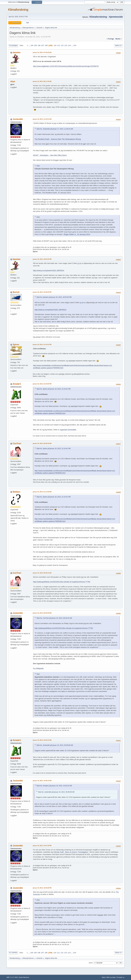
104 (32, 45)
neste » (118, 39)
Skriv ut (118, 46)
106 (39, 45)
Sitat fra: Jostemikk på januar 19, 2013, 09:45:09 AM (55, 745)
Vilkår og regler (111, 977)
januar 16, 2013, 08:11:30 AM (42, 81)
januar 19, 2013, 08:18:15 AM (42, 573)
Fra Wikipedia (38, 668)
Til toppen (13, 953)
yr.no (79, 263)
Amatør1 (17, 384)
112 (62, 45)
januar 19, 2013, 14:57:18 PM (42, 846)
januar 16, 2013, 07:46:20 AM (42, 52)
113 (66, 45)
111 (59, 45)
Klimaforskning (18, 10)
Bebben (17, 492)
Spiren (16, 345)
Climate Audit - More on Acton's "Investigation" (71, 852)
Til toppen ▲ (121, 977)
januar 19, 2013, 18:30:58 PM (42, 888)
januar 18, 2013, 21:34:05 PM (42, 384)
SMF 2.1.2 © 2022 (12, 977)
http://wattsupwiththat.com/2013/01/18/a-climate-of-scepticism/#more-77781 (62, 582)
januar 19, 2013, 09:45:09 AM (42, 613)
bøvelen (17, 52)
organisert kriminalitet (68, 430)
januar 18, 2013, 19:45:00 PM (42, 292)
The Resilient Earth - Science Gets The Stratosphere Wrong (58, 139)
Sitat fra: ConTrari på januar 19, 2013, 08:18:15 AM (54, 618)
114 (69, 45)
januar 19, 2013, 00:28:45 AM (42, 443)
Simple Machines (24, 977)
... (29, 45)
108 (46, 45)
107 (43, 45)
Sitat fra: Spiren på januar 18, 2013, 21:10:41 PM (53, 389)
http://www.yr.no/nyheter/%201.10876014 (49, 270)
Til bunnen (13, 46)
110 (55, 45)
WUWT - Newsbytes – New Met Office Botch (50, 155)
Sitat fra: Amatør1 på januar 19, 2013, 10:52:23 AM (54, 786)
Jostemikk (18, 119)
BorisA (16, 292)
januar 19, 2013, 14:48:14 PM (42, 781)
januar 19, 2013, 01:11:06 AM (42, 492)
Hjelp (103, 977)
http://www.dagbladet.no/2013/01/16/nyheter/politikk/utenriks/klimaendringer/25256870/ (66, 66)
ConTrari (17, 443)
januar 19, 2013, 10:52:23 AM (42, 740)
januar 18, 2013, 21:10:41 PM (42, 344)
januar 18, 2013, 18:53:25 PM (42, 259)
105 (35, 45)
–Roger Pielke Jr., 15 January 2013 (77, 234)
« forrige (110, 39)
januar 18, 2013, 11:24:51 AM (42, 119)
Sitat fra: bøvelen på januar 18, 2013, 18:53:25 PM (54, 297)
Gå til (91, 963)
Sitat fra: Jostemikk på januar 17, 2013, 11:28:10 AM (55, 129)
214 (75, 45)
